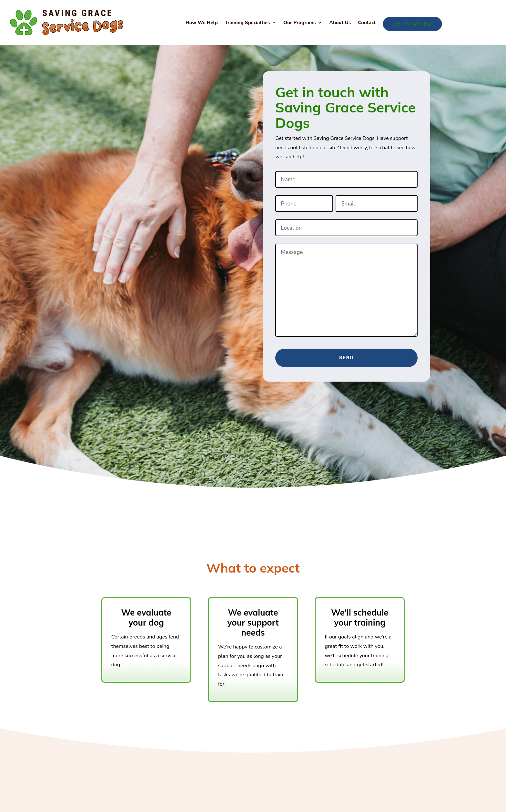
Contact (367, 23)
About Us (340, 23)
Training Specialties (247, 23)
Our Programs (299, 23)
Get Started (412, 24)
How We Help (202, 23)
